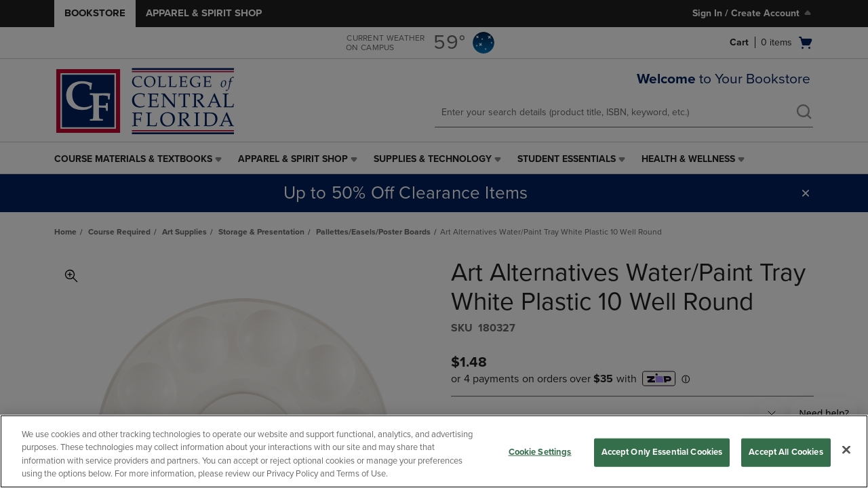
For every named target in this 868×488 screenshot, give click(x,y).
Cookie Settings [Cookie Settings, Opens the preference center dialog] (540, 452)
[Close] (846, 449)
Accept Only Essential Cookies (662, 452)
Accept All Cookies (786, 452)
